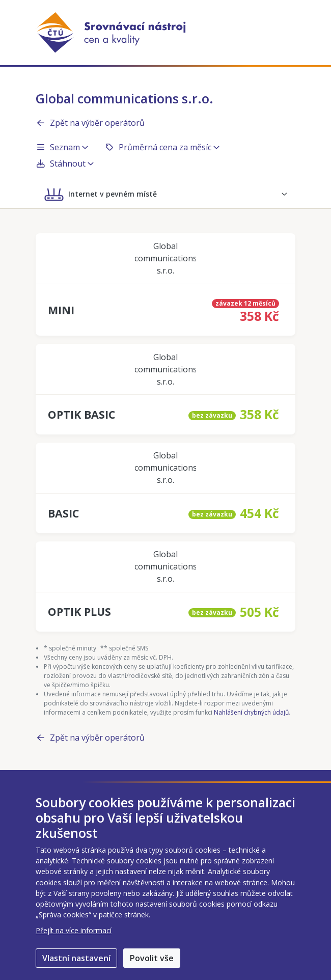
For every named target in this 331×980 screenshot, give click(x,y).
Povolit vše (152, 958)
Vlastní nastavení (76, 958)
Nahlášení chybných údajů (251, 712)
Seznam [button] (62, 147)
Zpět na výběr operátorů (90, 123)
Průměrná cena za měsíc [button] (162, 147)
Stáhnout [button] (65, 164)
